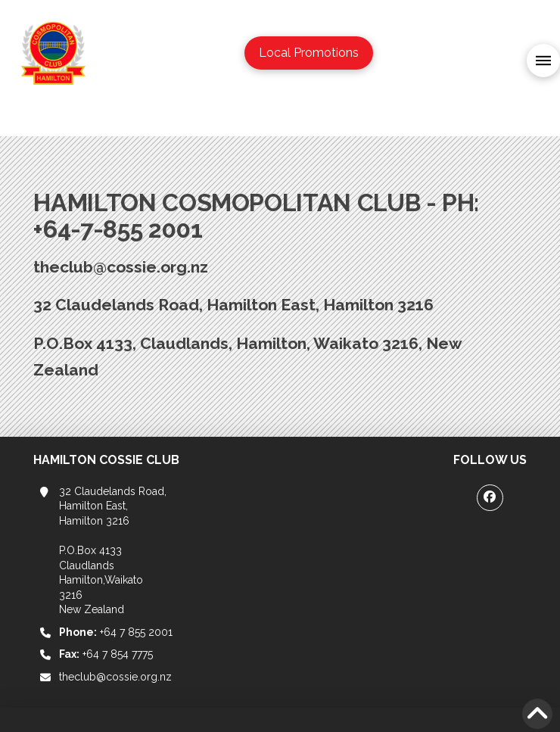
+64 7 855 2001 (116, 632)
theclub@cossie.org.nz (115, 677)
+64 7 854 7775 (106, 654)
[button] (543, 61)
